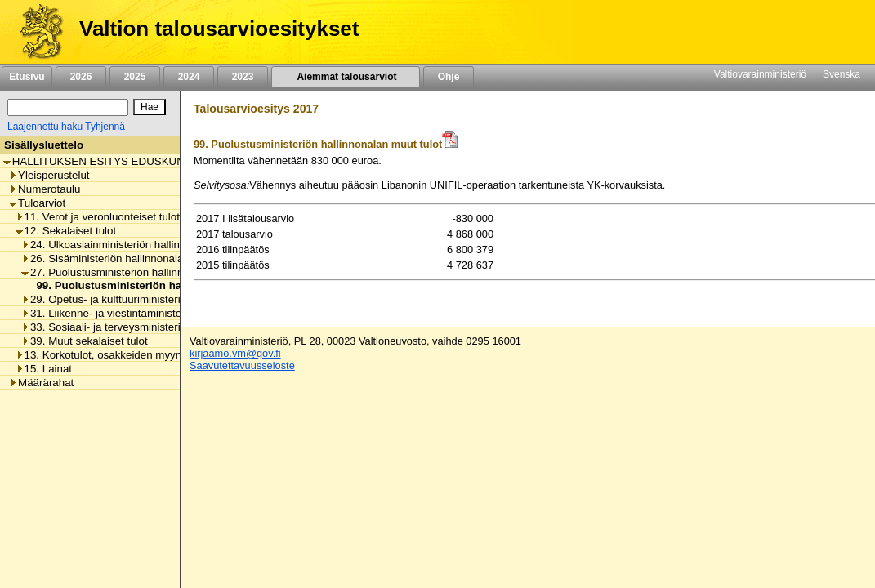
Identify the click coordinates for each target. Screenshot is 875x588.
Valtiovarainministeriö (760, 74)
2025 (135, 77)
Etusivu (27, 77)
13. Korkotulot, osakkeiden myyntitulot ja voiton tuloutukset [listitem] (161, 355)
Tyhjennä (105, 127)
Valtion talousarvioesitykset (219, 29)
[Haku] (68, 107)
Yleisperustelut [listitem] (49, 175)
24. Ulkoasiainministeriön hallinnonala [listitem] (117, 245)
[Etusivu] (36, 32)
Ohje (449, 77)
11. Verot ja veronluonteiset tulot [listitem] (98, 217)
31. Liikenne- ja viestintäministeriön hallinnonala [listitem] (141, 313)
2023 (243, 77)
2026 (81, 77)
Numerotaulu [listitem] (45, 189)
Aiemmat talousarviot (346, 77)
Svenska (842, 74)
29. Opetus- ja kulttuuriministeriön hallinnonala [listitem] (137, 299)
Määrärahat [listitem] (41, 383)
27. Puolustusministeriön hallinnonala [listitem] (116, 272)
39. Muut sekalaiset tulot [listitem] (85, 341)
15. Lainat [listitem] (44, 369)
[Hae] (150, 107)
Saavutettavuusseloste (242, 365)
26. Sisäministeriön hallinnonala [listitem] (102, 258)
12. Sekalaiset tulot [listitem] (66, 231)
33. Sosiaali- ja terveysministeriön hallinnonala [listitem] (137, 327)
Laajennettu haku (45, 127)
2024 (189, 77)
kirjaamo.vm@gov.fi (235, 353)
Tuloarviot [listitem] (37, 203)
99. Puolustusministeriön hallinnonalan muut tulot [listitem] (161, 285)
